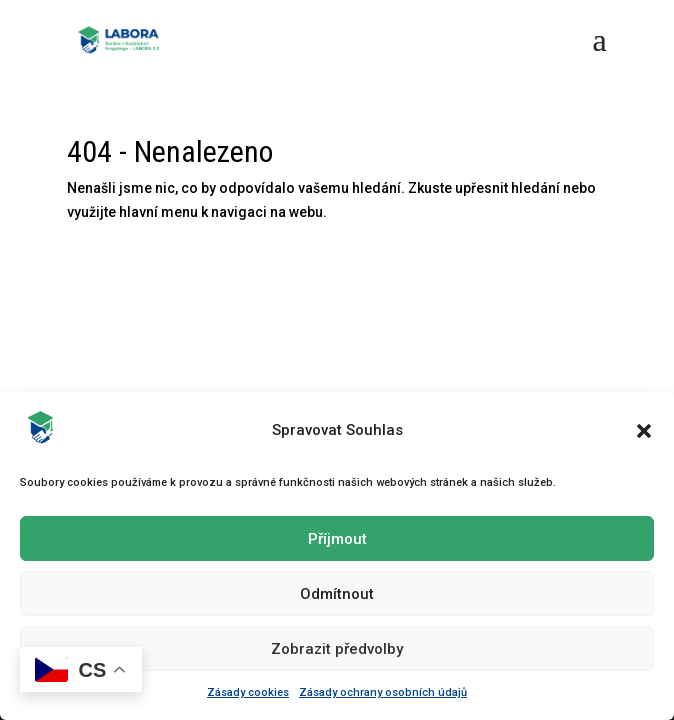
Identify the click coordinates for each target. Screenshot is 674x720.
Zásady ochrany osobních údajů (383, 692)
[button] (644, 431)
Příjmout (337, 539)
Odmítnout (337, 594)
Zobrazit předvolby (337, 649)
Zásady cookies (248, 692)
